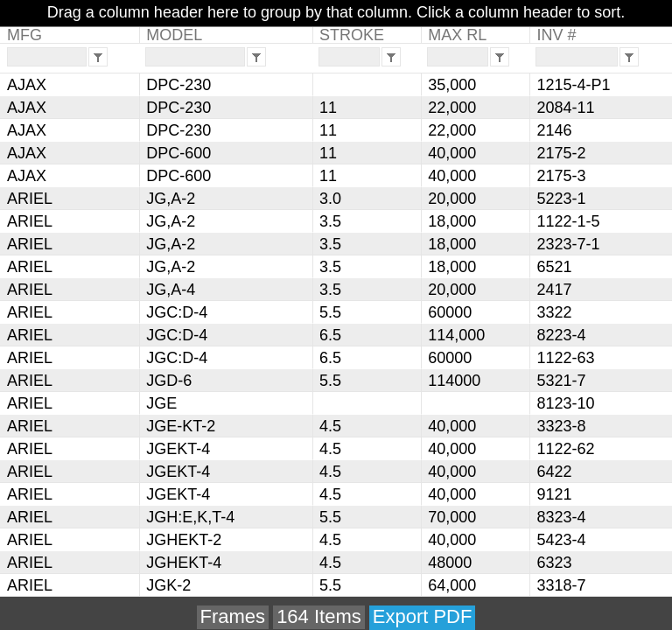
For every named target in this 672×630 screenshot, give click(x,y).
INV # (556, 35)
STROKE (352, 35)
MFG (24, 35)
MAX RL (457, 35)
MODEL (174, 35)
